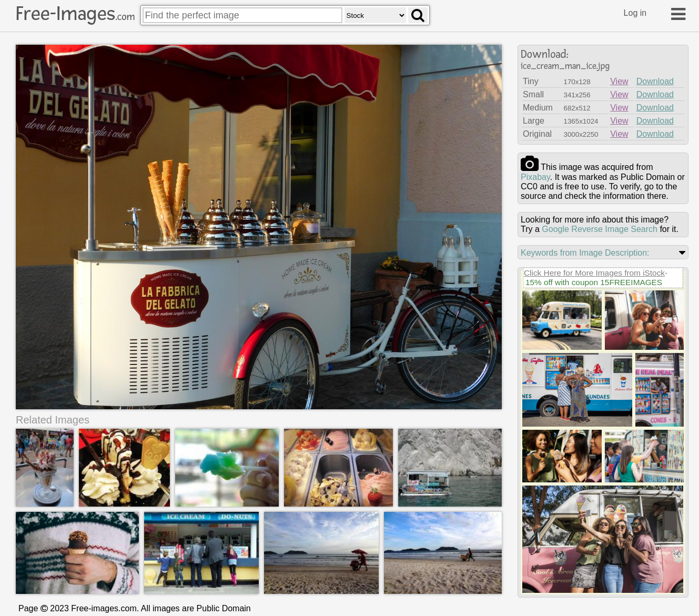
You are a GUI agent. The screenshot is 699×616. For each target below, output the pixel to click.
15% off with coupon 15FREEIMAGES (594, 282)
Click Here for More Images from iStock (594, 273)
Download (655, 81)
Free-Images (75, 14)
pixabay (535, 177)
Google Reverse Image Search (600, 229)
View (619, 81)
